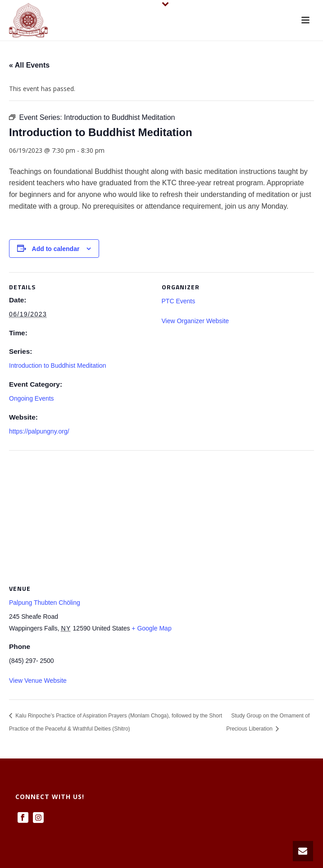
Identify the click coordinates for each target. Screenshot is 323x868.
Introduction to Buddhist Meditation (58, 365)
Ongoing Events (32, 398)
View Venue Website (38, 681)
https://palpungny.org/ (39, 431)
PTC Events (179, 301)
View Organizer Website (196, 321)
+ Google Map (151, 628)
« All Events (29, 65)
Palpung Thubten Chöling (45, 603)
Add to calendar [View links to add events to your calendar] (56, 249)
